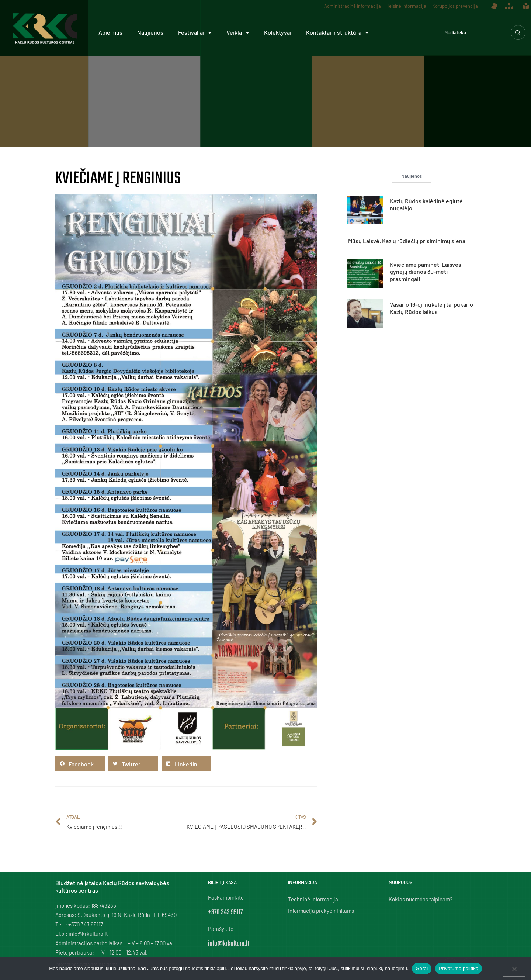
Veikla (238, 32)
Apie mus (110, 32)
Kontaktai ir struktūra (337, 32)
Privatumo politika (459, 968)
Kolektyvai (278, 32)
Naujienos (150, 32)
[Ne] (514, 971)
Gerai (422, 968)
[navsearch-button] (518, 32)
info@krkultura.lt (229, 944)
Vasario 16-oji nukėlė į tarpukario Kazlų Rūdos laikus (431, 308)
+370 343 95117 (225, 912)
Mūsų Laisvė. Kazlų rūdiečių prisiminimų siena (407, 241)
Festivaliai (195, 32)
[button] (80, 764)
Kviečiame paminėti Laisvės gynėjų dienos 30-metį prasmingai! (426, 271)
